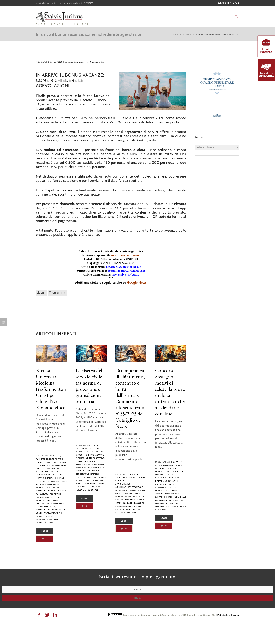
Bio (43, 293)
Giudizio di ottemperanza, (128, 493)
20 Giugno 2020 (54, 62)
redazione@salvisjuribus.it (70, 3)
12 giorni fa (93, 445)
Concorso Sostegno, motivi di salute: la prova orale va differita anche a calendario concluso (170, 392)
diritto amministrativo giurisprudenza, (124, 484)
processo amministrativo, (128, 506)
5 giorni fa (53, 456)
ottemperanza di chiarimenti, (130, 503)
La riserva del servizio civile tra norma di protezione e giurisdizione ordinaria (89, 386)
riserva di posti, (98, 484)
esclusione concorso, (166, 484)
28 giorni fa (172, 462)
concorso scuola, (164, 475)
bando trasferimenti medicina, (51, 462)
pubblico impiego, (84, 480)
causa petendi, (83, 449)
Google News (137, 283)
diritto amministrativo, (167, 481)
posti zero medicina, (57, 481)
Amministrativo (187, 34)
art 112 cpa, (121, 478)
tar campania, (172, 506)
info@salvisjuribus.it (45, 3)
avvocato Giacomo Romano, (50, 459)
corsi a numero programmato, (51, 465)
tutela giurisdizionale (87, 490)
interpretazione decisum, (128, 497)
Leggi (45, 531)
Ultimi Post (58, 293)
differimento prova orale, (168, 478)
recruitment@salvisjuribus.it (126, 271)
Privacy (235, 615)
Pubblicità (223, 615)
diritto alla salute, (46, 469)
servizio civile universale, (89, 487)
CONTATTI (89, 3)
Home (175, 34)
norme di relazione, (96, 477)
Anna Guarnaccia (76, 62)
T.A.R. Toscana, (53, 488)
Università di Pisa (44, 523)
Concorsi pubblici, (174, 472)
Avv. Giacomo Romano (126, 255)
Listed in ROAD (94, 259)
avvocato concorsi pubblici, (169, 465)
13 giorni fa (132, 474)
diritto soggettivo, (95, 458)
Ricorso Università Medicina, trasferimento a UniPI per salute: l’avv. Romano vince (51, 389)
